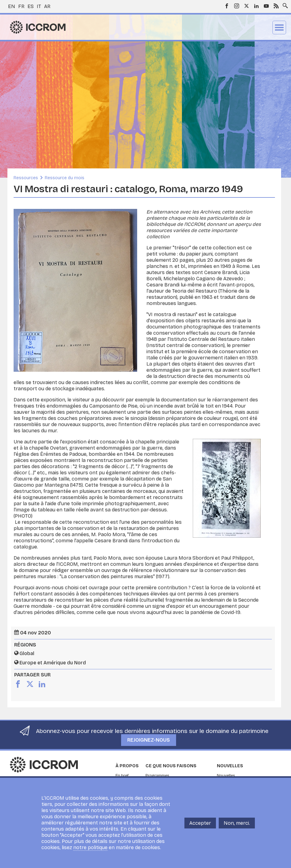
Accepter (200, 823)
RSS (276, 6)
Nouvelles (230, 766)
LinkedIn (256, 6)
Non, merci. (237, 823)
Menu (279, 28)
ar (47, 6)
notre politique (90, 847)
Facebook (227, 6)
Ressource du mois (65, 178)
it (39, 6)
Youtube (266, 6)
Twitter (247, 6)
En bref (122, 776)
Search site (284, 4)
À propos (127, 766)
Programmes (157, 776)
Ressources (26, 178)
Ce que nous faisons (171, 766)
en (12, 6)
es (31, 6)
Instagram (237, 6)
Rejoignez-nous (149, 740)
